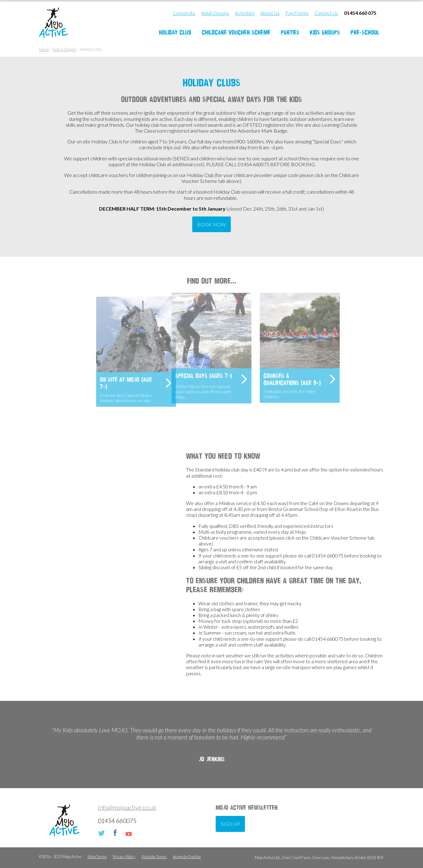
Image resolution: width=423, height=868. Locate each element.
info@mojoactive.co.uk (127, 807)
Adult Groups (215, 13)
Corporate (184, 13)
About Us (270, 13)
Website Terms (154, 857)
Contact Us (326, 13)
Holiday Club (175, 32)
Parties (290, 32)
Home (44, 49)
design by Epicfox (187, 857)
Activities (245, 13)
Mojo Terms (97, 857)
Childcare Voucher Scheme (236, 32)
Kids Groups (325, 32)
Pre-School (365, 32)
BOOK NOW (211, 224)
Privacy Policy (124, 857)
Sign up (230, 824)
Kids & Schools (65, 49)
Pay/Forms (297, 13)
